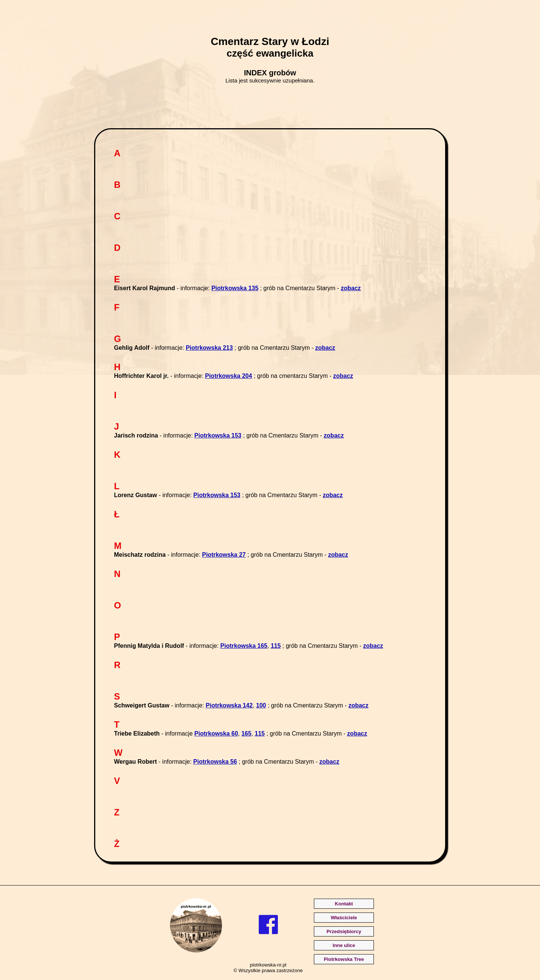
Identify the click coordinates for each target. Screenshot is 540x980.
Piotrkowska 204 (229, 376)
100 (261, 705)
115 (276, 646)
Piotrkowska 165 (244, 646)
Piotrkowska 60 (216, 734)
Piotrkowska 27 (224, 555)
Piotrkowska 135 (235, 288)
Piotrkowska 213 (209, 348)
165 (247, 734)
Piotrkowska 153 (218, 435)
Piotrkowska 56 (215, 762)
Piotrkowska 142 (229, 705)
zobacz (351, 288)
